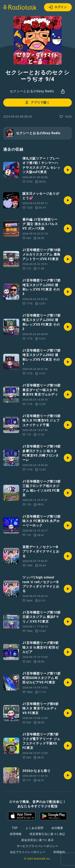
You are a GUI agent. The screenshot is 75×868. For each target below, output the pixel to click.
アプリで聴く (37, 103)
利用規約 (59, 852)
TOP (15, 828)
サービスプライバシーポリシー (37, 846)
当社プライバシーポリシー (28, 852)
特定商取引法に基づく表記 (47, 834)
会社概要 (57, 828)
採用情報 (16, 834)
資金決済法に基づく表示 (37, 840)
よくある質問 (34, 828)
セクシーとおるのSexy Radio (32, 91)
